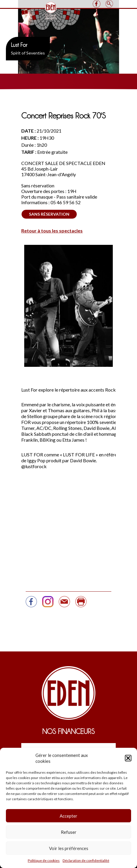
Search (109, 4)
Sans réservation (49, 214)
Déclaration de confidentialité (86, 860)
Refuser (69, 832)
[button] (128, 758)
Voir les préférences (69, 848)
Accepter (68, 816)
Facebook (96, 4)
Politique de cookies (44, 860)
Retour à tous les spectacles (52, 231)
